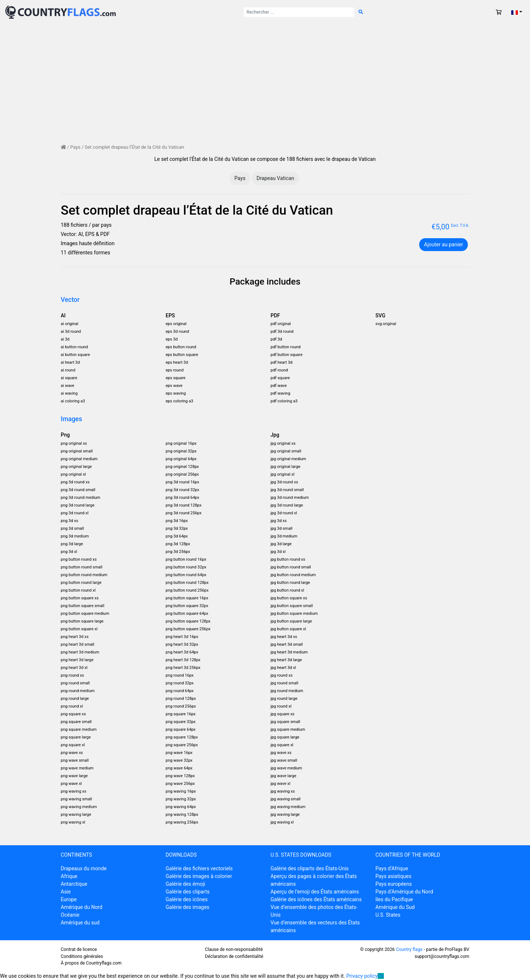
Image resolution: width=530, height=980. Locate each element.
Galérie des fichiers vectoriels (199, 868)
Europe (69, 899)
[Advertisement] (265, 80)
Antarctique (74, 884)
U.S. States (388, 915)
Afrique (69, 876)
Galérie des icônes (187, 899)
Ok (381, 976)
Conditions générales (82, 956)
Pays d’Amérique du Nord (404, 892)
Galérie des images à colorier (199, 876)
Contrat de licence (79, 949)
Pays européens (394, 884)
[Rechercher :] (299, 12)
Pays (75, 147)
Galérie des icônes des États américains (316, 899)
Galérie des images (188, 907)
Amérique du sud (80, 923)
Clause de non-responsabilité (234, 949)
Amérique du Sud (395, 907)
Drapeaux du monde (84, 868)
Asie (66, 892)
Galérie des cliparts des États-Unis (310, 868)
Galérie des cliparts (188, 892)
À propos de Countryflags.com (91, 963)
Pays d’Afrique (392, 868)
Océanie (70, 915)
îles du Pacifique (394, 899)
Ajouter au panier (444, 244)
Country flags (409, 949)
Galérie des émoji (185, 884)
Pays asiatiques (393, 876)
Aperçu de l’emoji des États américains (315, 892)
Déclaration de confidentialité (234, 956)
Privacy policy (362, 976)
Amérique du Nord (82, 907)
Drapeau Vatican (275, 178)
